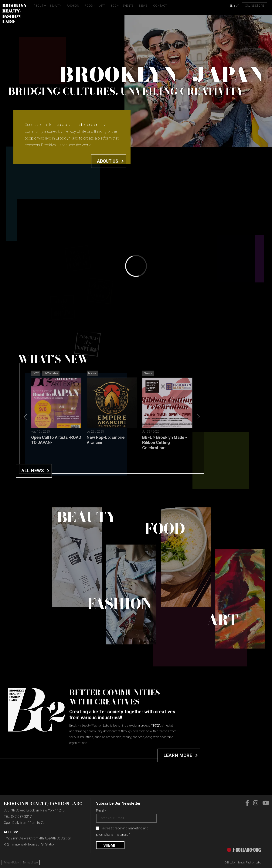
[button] (198, 492)
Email (101, 811)
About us (108, 170)
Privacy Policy (11, 863)
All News (33, 555)
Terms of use (30, 863)
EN (231, 6)
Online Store (254, 6)
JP (238, 6)
